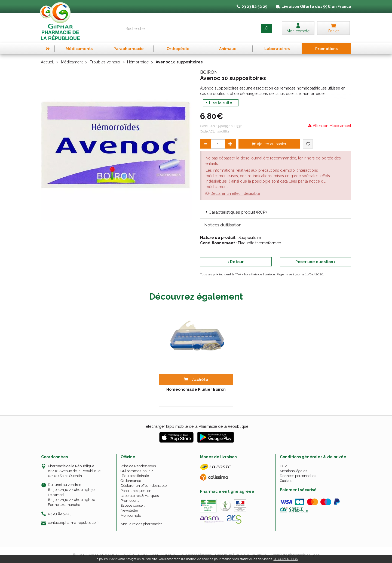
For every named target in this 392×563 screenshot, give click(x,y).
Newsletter (129, 510)
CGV (283, 466)
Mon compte (131, 516)
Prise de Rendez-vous (138, 466)
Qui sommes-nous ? (137, 471)
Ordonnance (131, 481)
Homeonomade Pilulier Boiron (196, 389)
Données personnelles (298, 476)
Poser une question (136, 491)
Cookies (286, 481)
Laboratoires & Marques (140, 496)
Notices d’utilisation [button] (223, 225)
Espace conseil (133, 505)
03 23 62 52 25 (60, 514)
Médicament (72, 62)
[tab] (276, 212)
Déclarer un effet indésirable (235, 193)
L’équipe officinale (135, 476)
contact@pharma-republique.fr (73, 523)
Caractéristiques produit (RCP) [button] (236, 212)
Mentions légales (293, 471)
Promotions (130, 501)
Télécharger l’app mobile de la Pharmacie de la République (196, 426)
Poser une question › (315, 262)
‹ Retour (236, 262)
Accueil (47, 62)
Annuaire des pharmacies (141, 524)
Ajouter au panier (269, 144)
